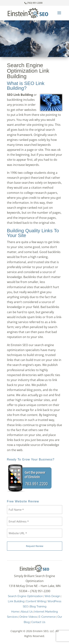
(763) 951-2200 (35, 3)
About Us (27, 612)
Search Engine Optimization (25, 596)
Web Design (52, 596)
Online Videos (28, 617)
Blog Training (38, 606)
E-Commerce (47, 617)
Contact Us (38, 622)
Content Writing (36, 601)
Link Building (16, 601)
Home (15, 612)
